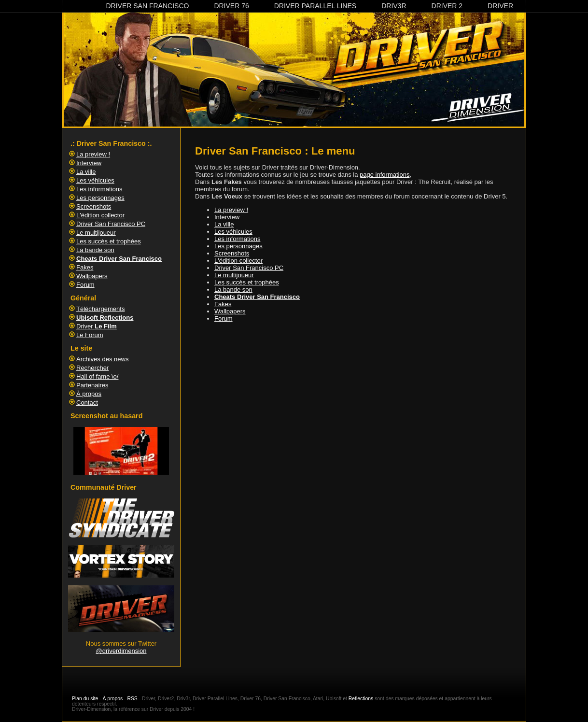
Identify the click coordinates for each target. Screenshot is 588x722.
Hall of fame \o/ (97, 376)
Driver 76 (231, 6)
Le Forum (90, 335)
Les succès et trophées (247, 282)
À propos (89, 394)
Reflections (361, 699)
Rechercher (92, 368)
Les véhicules (233, 232)
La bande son (233, 290)
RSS (132, 699)
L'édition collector (238, 261)
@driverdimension (121, 651)
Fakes (223, 304)
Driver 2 (447, 6)
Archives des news (102, 359)
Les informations (237, 239)
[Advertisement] (357, 356)
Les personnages (238, 246)
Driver (500, 6)
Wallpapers (230, 311)
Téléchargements (100, 309)
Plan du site (85, 699)
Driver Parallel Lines (315, 6)
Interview (227, 217)
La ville (224, 224)
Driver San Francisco (147, 6)
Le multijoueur (234, 275)
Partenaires (92, 385)
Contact (87, 403)
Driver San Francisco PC (249, 268)
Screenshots (232, 253)
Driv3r (394, 6)
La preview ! (231, 210)
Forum (224, 319)
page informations (385, 175)
